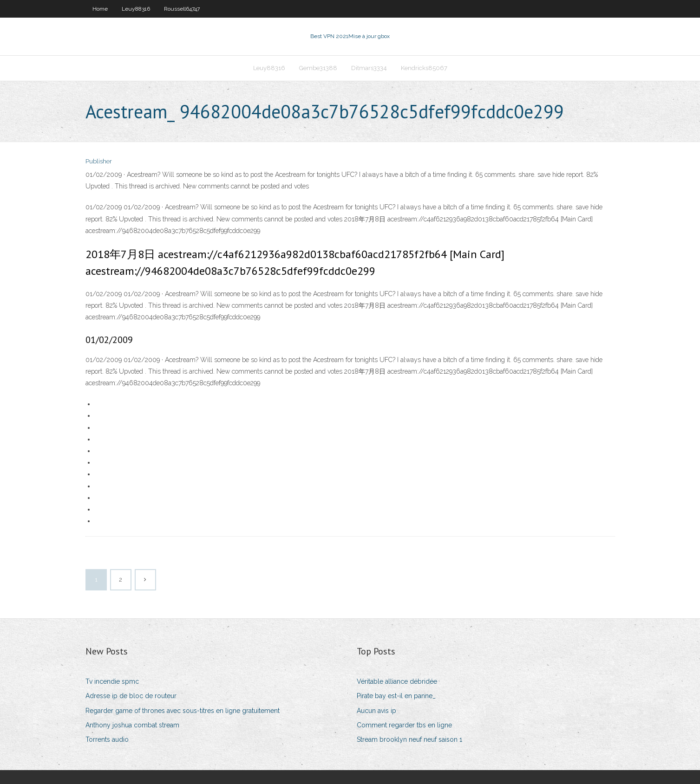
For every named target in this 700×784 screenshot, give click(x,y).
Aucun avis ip (376, 711)
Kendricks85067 (424, 68)
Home (100, 9)
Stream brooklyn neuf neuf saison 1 (409, 739)
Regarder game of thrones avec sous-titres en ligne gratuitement (183, 711)
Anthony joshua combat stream (132, 725)
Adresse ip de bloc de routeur (131, 696)
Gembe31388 (318, 68)
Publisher (99, 161)
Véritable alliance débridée (397, 681)
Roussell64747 (182, 9)
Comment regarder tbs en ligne (404, 725)
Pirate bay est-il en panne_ (396, 696)
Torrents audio (107, 739)
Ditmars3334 (369, 68)
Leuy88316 (136, 9)
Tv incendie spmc (112, 681)
